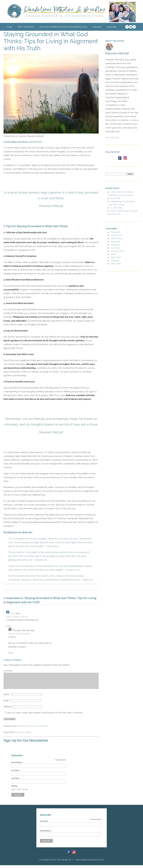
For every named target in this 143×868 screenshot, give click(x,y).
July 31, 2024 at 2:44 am (19, 634)
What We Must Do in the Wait (33, 729)
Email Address (17, 765)
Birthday (14, 789)
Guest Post (116, 235)
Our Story (115, 248)
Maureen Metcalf (117, 53)
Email (7, 703)
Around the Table (22, 735)
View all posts (112, 137)
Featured (115, 232)
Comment (8, 671)
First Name (15, 773)
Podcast (97, 27)
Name (7, 697)
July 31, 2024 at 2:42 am (17, 616)
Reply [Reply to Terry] (9, 626)
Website (8, 709)
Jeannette (116, 242)
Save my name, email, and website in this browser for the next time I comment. (45, 715)
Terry (13, 613)
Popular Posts (117, 251)
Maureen (23, 142)
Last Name (15, 781)
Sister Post (36, 142)
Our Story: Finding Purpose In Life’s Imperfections (63, 27)
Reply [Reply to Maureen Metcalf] (11, 653)
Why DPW (116, 264)
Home (10, 27)
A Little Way (117, 208)
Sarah (113, 254)
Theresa (115, 261)
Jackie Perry (117, 238)
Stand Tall (115, 198)
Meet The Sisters (26, 27)
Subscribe (112, 27)
